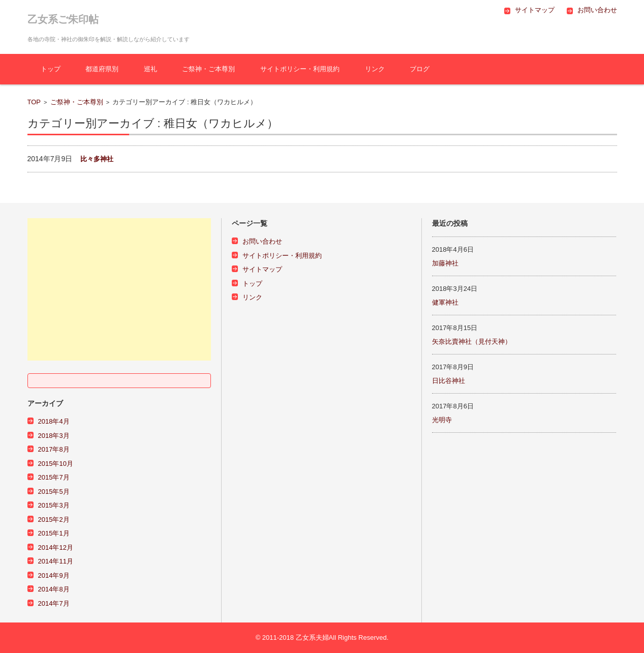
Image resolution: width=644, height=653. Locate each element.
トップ (51, 69)
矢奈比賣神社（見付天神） (472, 342)
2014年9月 (54, 575)
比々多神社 (97, 159)
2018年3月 (54, 436)
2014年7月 (54, 603)
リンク (375, 69)
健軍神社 (445, 302)
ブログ (420, 69)
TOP (34, 102)
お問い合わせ (262, 241)
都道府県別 (102, 69)
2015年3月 (54, 505)
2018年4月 (54, 421)
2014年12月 (56, 547)
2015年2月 (54, 520)
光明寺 (442, 420)
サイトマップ (262, 269)
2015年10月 (56, 464)
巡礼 (150, 69)
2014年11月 (56, 561)
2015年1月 (54, 533)
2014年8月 (54, 589)
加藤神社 (445, 263)
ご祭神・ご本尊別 (208, 69)
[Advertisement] (119, 289)
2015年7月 (54, 477)
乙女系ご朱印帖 (63, 19)
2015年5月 (54, 492)
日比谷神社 (449, 381)
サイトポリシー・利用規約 (300, 69)
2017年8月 (54, 449)
